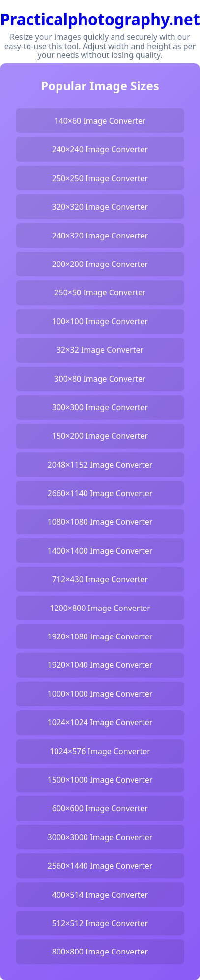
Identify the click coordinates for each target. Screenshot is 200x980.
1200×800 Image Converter (100, 608)
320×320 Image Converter (100, 207)
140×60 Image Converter (100, 121)
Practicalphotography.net (100, 19)
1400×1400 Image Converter (100, 551)
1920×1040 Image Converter (100, 665)
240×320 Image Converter (100, 236)
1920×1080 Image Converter (100, 636)
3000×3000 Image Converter (100, 837)
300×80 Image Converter (100, 379)
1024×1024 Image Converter (100, 722)
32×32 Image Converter (100, 350)
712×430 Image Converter (100, 579)
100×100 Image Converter (100, 321)
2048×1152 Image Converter (100, 465)
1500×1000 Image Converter (100, 780)
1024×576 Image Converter (100, 751)
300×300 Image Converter (100, 407)
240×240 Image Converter (100, 149)
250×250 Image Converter (100, 178)
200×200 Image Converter (100, 264)
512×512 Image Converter (100, 923)
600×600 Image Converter (100, 808)
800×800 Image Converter (100, 952)
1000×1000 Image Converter (100, 694)
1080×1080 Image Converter (100, 522)
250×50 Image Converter (100, 292)
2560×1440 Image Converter (100, 866)
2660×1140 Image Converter (100, 493)
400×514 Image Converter (100, 895)
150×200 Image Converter (100, 436)
